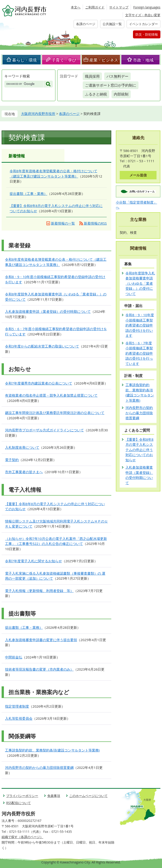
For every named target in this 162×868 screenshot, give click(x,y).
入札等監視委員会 (19, 718)
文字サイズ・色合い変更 (143, 15)
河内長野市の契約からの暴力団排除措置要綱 (39, 767)
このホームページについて (88, 796)
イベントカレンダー (143, 24)
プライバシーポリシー (22, 796)
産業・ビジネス (104, 60)
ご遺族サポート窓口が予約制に (111, 85)
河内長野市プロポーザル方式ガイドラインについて (44, 430)
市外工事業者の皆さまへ (24, 472)
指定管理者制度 (17, 706)
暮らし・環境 (24, 60)
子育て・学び (64, 60)
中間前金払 (14, 657)
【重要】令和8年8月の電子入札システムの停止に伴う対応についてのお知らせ (139, 450)
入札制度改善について (22, 447)
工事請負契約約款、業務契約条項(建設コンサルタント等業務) (52, 750)
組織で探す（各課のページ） (22, 837)
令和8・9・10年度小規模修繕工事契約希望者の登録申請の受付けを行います (140, 325)
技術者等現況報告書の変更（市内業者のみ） (39, 669)
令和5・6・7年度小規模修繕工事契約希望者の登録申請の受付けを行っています (139, 353)
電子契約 (12, 460)
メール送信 (138, 175)
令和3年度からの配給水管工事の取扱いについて (42, 346)
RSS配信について (19, 803)
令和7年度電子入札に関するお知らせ (33, 561)
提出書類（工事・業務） (28, 194)
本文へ (76, 7)
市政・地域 (143, 60)
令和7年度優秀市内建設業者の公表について (39, 383)
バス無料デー (117, 76)
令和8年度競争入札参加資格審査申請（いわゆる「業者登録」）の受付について (140, 283)
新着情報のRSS (95, 223)
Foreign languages (147, 7)
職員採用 (92, 76)
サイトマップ (119, 7)
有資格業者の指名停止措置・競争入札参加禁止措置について (51, 395)
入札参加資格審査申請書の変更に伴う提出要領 (41, 640)
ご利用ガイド (95, 7)
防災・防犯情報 (147, 34)
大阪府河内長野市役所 (38, 114)
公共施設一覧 (112, 24)
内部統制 (121, 94)
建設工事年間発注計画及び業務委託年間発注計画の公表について (55, 413)
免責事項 (54, 796)
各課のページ (86, 24)
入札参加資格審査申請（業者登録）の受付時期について (48, 311)
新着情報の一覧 (63, 223)
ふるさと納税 (96, 94)
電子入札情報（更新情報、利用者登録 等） (39, 591)
